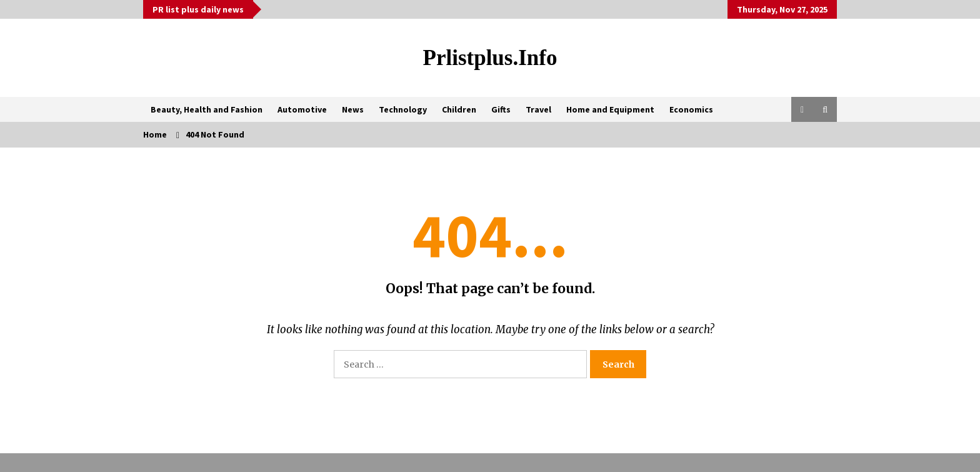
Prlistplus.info (490, 58)
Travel (538, 109)
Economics (691, 109)
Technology (403, 109)
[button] (802, 109)
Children (459, 109)
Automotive (302, 109)
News (353, 109)
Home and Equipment (610, 109)
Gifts (501, 109)
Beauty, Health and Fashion (207, 109)
